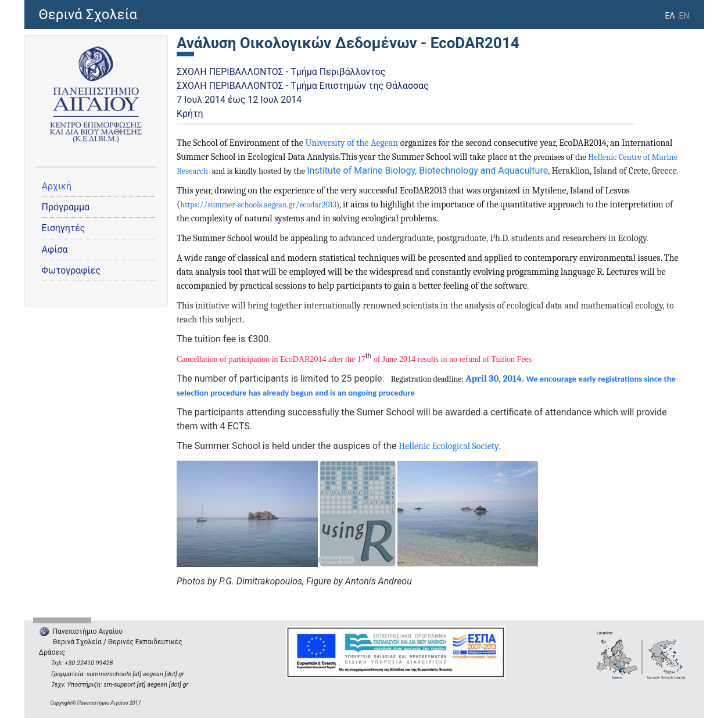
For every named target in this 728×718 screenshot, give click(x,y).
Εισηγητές (64, 228)
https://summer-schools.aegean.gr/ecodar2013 (258, 205)
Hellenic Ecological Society (449, 446)
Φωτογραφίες (71, 270)
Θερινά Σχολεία (88, 15)
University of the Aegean (352, 143)
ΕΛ (670, 16)
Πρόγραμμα (66, 207)
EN (684, 16)
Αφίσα (55, 249)
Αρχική (57, 186)
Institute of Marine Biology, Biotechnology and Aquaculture (427, 170)
